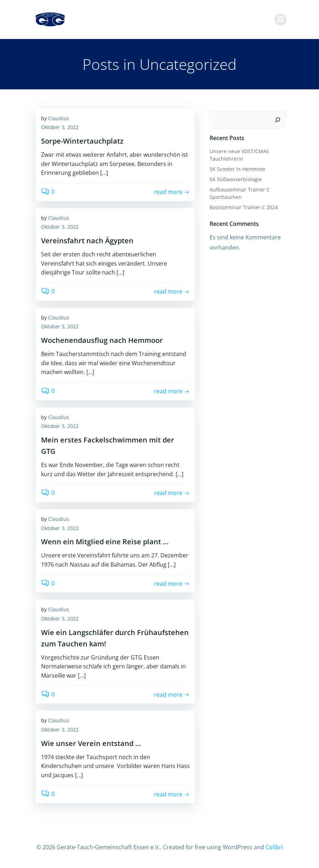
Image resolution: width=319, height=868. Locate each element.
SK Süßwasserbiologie (235, 181)
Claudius (59, 121)
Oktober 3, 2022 (60, 130)
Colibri (274, 849)
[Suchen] (278, 121)
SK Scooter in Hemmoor (237, 170)
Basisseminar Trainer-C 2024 (243, 209)
